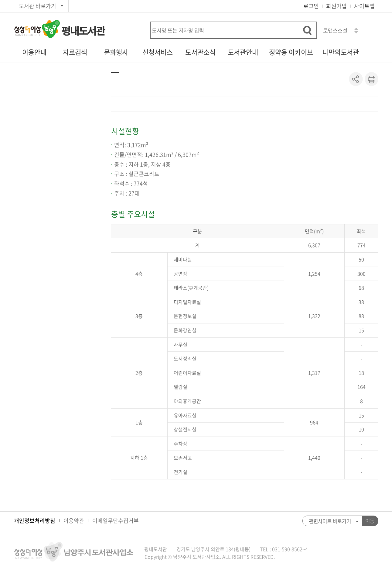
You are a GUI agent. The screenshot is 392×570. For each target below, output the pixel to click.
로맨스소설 (335, 30)
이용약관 (74, 521)
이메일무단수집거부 (116, 521)
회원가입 (336, 6)
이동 (370, 521)
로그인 (311, 6)
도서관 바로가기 (37, 6)
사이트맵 (364, 6)
